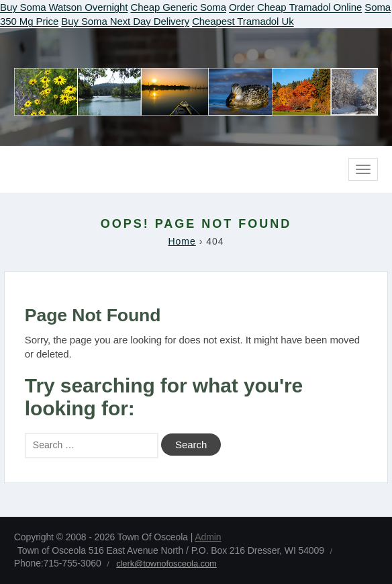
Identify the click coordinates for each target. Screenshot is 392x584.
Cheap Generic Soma (178, 7)
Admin (208, 537)
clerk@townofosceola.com (166, 564)
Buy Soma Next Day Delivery (125, 21)
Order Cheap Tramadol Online (295, 7)
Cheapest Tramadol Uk (243, 21)
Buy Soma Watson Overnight (64, 7)
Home (182, 241)
